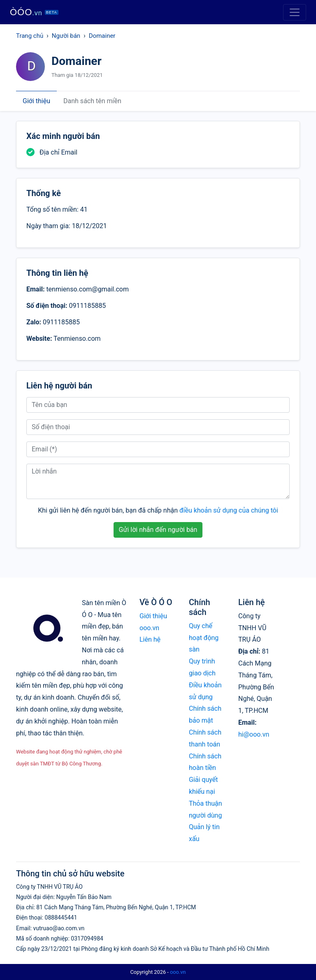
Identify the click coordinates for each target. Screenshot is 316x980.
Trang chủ (30, 36)
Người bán (66, 36)
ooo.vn (178, 972)
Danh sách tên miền (92, 101)
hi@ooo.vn (254, 734)
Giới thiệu (36, 101)
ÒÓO (34, 12)
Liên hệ (150, 639)
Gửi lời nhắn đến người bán (158, 530)
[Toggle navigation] (295, 12)
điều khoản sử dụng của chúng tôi (229, 510)
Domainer (102, 36)
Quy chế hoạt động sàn (204, 638)
